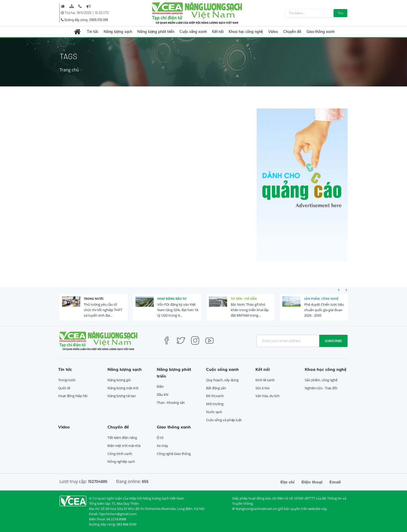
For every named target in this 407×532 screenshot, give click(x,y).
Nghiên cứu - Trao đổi (321, 388)
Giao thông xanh (321, 32)
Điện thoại (312, 482)
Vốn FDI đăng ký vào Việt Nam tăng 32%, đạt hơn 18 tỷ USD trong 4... (178, 310)
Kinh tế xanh (265, 380)
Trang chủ (69, 70)
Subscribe (333, 341)
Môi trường (215, 404)
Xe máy (162, 446)
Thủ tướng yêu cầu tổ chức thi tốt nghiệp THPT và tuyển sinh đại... (103, 310)
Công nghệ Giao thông (174, 454)
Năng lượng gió (119, 380)
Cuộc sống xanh (193, 32)
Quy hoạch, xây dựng (222, 380)
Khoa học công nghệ (246, 32)
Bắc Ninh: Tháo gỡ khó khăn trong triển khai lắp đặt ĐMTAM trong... (250, 310)
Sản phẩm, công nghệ (321, 299)
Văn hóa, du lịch (267, 396)
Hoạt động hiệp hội (73, 396)
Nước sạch (214, 412)
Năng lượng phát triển (156, 32)
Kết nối (218, 32)
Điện (160, 386)
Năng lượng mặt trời (123, 388)
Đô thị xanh (215, 396)
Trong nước (94, 299)
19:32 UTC (102, 13)
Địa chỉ (287, 482)
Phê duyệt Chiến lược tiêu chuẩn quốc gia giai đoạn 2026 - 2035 (324, 310)
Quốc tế (64, 388)
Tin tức (93, 32)
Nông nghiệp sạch (121, 461)
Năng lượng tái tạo (122, 396)
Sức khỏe (262, 388)
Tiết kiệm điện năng (122, 438)
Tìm (340, 13)
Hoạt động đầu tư (172, 299)
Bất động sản (216, 388)
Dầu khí (162, 394)
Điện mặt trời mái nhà (124, 446)
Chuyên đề (292, 32)
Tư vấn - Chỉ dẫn (244, 299)
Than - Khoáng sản (171, 403)
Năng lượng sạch (118, 32)
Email (335, 482)
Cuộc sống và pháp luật (224, 420)
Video (273, 32)
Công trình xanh (120, 454)
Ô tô (160, 438)
